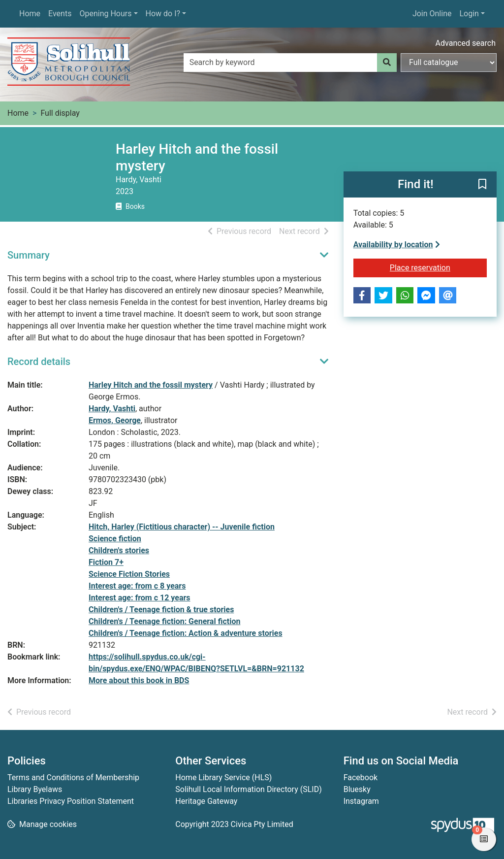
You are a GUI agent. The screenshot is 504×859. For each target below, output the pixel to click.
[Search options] (449, 63)
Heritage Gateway (206, 801)
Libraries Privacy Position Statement (71, 801)
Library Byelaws (35, 789)
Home (30, 14)
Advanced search (466, 43)
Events (60, 14)
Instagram (361, 801)
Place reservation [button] (438, 267)
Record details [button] (39, 362)
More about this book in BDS (139, 680)
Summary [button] (29, 255)
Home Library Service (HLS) (223, 777)
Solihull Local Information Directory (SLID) (248, 789)
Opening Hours (105, 14)
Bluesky (357, 789)
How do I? (163, 14)
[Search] (387, 63)
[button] (482, 185)
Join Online (432, 14)
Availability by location (397, 245)
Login (469, 14)
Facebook (361, 777)
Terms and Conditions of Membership (73, 777)
